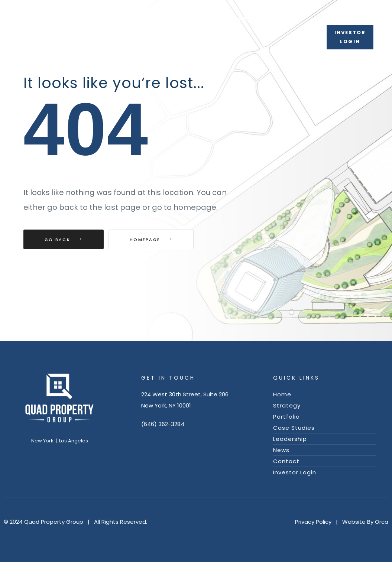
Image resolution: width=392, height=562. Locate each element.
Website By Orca (365, 522)
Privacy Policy (313, 522)
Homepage (151, 240)
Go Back (64, 240)
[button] (350, 37)
